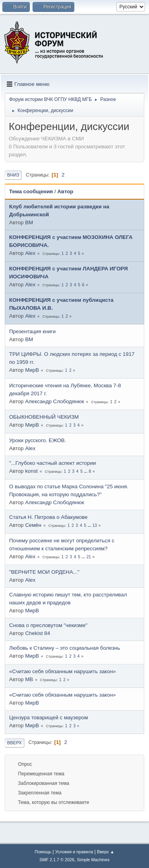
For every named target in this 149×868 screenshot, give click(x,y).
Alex (30, 253)
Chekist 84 (38, 633)
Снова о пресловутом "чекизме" (48, 625)
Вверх (15, 743)
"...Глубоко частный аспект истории (53, 463)
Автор (65, 191)
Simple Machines (93, 860)
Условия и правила (74, 852)
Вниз (13, 175)
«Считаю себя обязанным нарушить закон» (62, 671)
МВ (29, 679)
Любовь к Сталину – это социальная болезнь (65, 648)
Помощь (43, 852)
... (86, 471)
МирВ (32, 370)
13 (95, 525)
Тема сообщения (31, 191)
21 (89, 557)
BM (29, 222)
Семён (33, 525)
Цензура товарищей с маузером (48, 718)
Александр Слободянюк (54, 401)
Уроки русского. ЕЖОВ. (38, 440)
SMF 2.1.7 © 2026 (57, 860)
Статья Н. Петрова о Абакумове (48, 517)
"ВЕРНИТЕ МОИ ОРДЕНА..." (44, 572)
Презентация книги (32, 331)
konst (31, 471)
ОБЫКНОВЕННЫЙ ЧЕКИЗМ (44, 417)
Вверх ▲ (106, 852)
